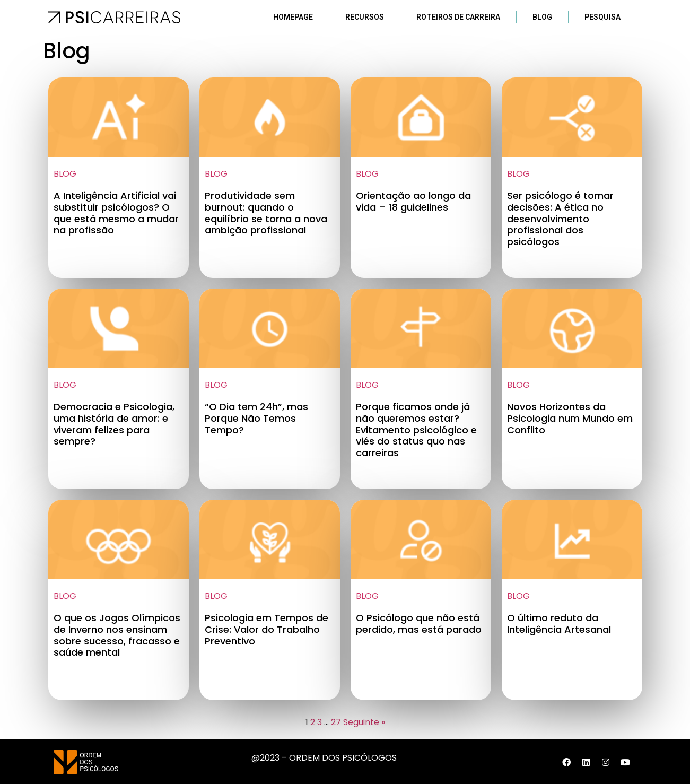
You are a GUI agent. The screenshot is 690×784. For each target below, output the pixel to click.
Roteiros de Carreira (458, 17)
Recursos (365, 17)
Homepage (293, 17)
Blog (542, 17)
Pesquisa (602, 17)
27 (336, 722)
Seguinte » (364, 722)
